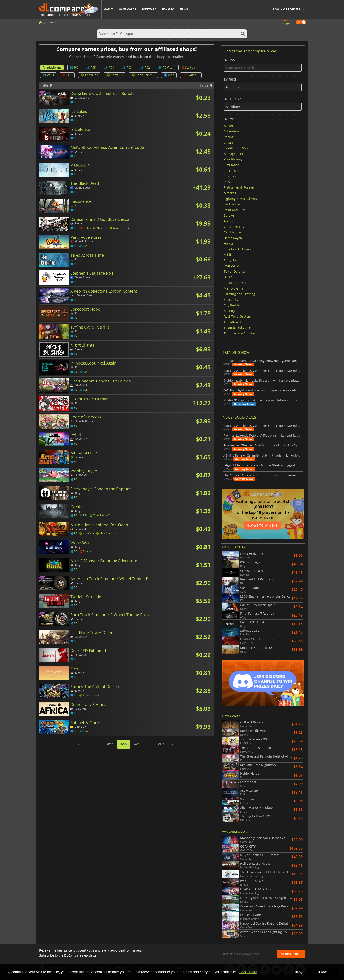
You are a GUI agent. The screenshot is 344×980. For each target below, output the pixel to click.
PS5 (91, 67)
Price (206, 85)
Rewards (168, 9)
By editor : (263, 104)
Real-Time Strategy (238, 316)
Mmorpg (230, 193)
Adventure (231, 131)
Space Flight (233, 300)
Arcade (229, 221)
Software (149, 9)
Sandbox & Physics (237, 249)
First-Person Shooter (239, 148)
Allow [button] (322, 972)
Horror (229, 243)
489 (137, 744)
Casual (229, 142)
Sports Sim (232, 170)
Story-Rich (231, 260)
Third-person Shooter (240, 333)
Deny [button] (298, 972)
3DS (67, 75)
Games (109, 9)
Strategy (230, 176)
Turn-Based (232, 322)
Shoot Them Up (235, 283)
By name (263, 65)
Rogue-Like (232, 266)
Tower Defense (235, 271)
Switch (188, 67)
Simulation (232, 165)
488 (124, 744)
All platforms (52, 67)
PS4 (109, 67)
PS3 (127, 67)
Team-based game (237, 328)
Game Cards (127, 9)
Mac (169, 75)
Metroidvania (234, 288)
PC (74, 67)
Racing (229, 137)
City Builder (232, 305)
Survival (230, 215)
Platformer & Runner (239, 187)
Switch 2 (191, 75)
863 (161, 744)
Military (229, 311)
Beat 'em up (233, 277)
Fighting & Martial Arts (240, 198)
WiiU (48, 75)
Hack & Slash (233, 204)
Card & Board (234, 232)
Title (46, 85)
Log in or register (287, 9)
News (184, 9)
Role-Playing (233, 159)
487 (110, 744)
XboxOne (89, 75)
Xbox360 (115, 75)
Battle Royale (233, 238)
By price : (263, 84)
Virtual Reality (234, 227)
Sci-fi (227, 255)
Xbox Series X (143, 75)
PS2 (145, 67)
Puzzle (228, 182)
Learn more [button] (248, 972)
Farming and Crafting (239, 294)
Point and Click (235, 210)
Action (228, 125)
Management (234, 154)
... (98, 744)
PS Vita (165, 67)
